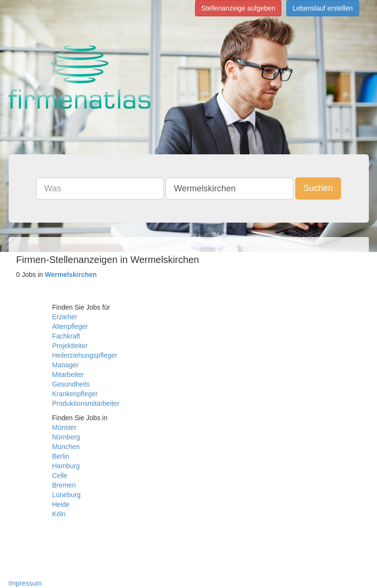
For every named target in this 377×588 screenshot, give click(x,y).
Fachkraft (66, 336)
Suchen (318, 188)
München (66, 447)
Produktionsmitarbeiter (86, 403)
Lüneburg (67, 495)
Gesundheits (71, 384)
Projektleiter (70, 346)
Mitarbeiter (68, 375)
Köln (59, 514)
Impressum (25, 583)
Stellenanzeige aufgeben (238, 8)
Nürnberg (66, 437)
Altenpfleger (70, 326)
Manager (66, 365)
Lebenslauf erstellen (322, 8)
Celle (60, 475)
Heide (61, 504)
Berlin (61, 456)
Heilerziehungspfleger (85, 355)
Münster (65, 427)
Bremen (64, 485)
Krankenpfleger (75, 394)
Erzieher (65, 317)
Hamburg (66, 466)
